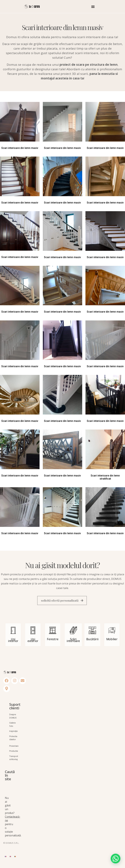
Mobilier (112, 640)
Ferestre (53, 640)
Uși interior (13, 641)
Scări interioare (73, 641)
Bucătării (92, 640)
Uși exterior (33, 641)
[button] (93, 6)
